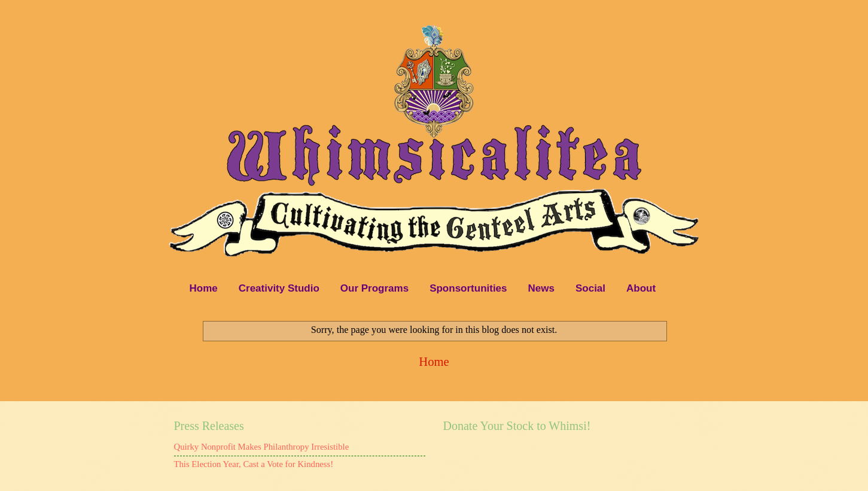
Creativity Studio (279, 288)
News (541, 288)
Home (204, 288)
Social (590, 288)
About (641, 288)
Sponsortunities (468, 288)
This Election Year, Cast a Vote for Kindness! (254, 464)
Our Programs (374, 288)
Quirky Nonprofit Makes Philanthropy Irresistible (262, 447)
